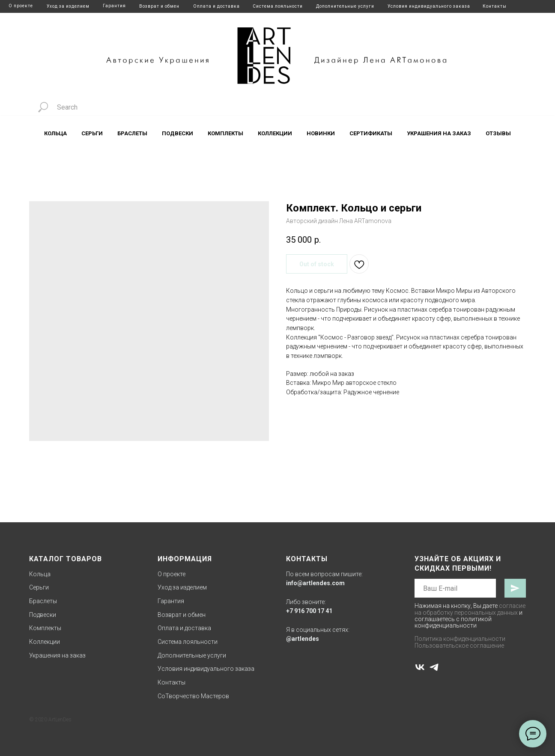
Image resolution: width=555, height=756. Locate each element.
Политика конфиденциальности (460, 639)
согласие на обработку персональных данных (470, 609)
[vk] (420, 667)
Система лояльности (278, 6)
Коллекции (45, 642)
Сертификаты (371, 133)
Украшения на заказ (439, 133)
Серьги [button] (92, 133)
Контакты (495, 6)
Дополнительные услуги (345, 6)
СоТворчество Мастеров (193, 696)
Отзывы (498, 133)
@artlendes (303, 639)
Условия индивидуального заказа (429, 6)
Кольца (40, 574)
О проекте (21, 6)
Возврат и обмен (159, 6)
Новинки (321, 133)
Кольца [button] (55, 133)
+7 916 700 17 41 (309, 611)
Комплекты (225, 133)
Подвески (178, 133)
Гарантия (114, 6)
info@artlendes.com (315, 583)
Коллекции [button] (275, 133)
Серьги (39, 587)
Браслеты (132, 133)
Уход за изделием (68, 6)
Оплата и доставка (216, 6)
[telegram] (434, 667)
